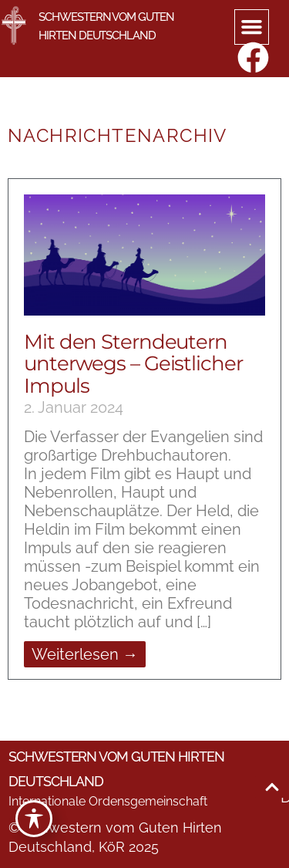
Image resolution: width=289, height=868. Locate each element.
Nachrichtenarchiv (118, 135)
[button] (252, 27)
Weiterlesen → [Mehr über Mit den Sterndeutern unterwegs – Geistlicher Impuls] (85, 654)
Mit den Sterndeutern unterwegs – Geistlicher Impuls (133, 364)
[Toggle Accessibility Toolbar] (34, 819)
